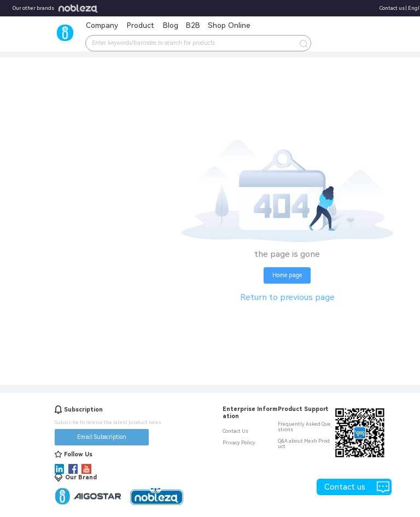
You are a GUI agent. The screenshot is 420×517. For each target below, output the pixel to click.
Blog (171, 25)
